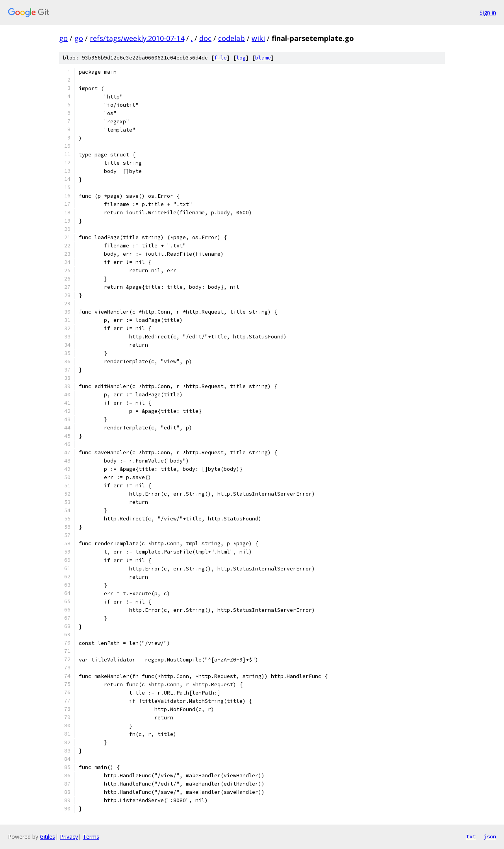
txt (471, 836)
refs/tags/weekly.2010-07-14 (137, 38)
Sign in (488, 12)
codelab (232, 38)
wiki (258, 38)
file (220, 58)
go (63, 38)
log (241, 58)
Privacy (69, 837)
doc (205, 38)
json (490, 836)
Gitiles (47, 837)
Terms (91, 837)
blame (263, 58)
